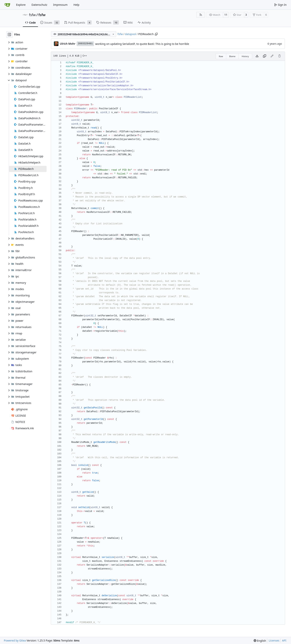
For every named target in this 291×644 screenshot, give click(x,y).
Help (76, 5)
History (245, 56)
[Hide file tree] (9, 35)
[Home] (7, 5)
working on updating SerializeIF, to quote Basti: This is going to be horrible (142, 44)
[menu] (260, 641)
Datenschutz (39, 5)
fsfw (32, 15)
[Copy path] (156, 34)
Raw (221, 56)
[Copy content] (265, 56)
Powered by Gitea (15, 640)
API (284, 640)
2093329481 (85, 44)
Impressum (60, 5)
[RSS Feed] (201, 15)
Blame (232, 56)
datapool (131, 34)
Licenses (274, 640)
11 (226, 15)
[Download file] (257, 56)
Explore (21, 5)
